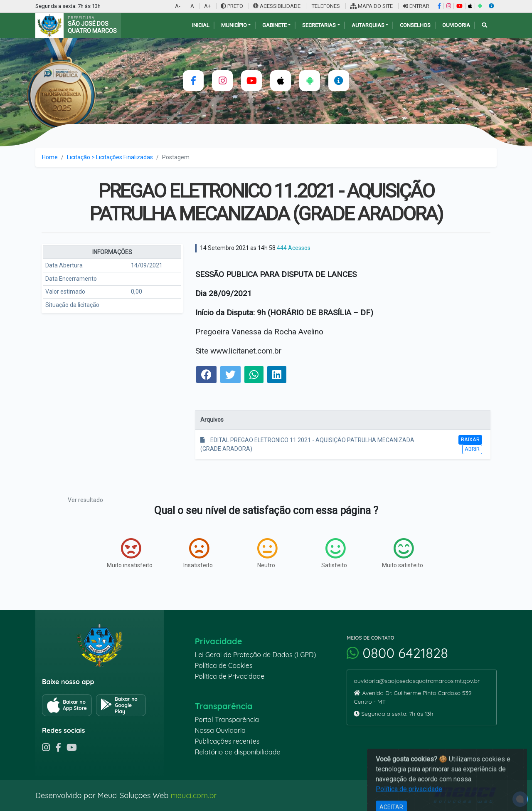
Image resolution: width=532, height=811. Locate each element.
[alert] (520, 799)
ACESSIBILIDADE (277, 6)
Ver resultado (85, 500)
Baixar (470, 439)
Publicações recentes (227, 741)
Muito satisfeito (403, 553)
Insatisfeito (198, 553)
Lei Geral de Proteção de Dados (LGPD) (256, 655)
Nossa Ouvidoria (220, 730)
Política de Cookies (224, 665)
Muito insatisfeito (130, 553)
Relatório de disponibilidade (238, 752)
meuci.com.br (193, 795)
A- (178, 6)
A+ (207, 6)
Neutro (267, 553)
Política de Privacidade (230, 676)
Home (50, 157)
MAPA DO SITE (371, 6)
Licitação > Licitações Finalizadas (110, 157)
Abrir (472, 449)
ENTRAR (416, 6)
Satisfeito (334, 553)
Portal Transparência (227, 720)
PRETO (232, 6)
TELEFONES (325, 6)
